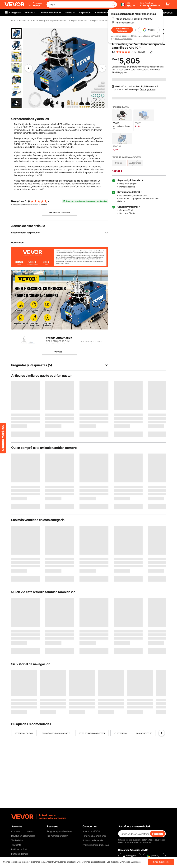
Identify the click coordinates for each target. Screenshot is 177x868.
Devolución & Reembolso (23, 836)
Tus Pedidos (17, 840)
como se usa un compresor (92, 733)
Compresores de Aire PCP (101, 21)
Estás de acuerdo (161, 862)
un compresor (121, 733)
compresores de (144, 733)
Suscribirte (158, 834)
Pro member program (58, 836)
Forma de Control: (121, 157)
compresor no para (24, 733)
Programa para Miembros (59, 831)
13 (39, 205)
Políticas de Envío (20, 849)
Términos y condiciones (141, 36)
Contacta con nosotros (22, 831)
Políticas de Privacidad (93, 840)
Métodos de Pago (20, 854)
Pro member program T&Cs (96, 845)
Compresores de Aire (78, 21)
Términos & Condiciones (94, 836)
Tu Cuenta (16, 845)
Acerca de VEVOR (91, 831)
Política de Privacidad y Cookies (138, 842)
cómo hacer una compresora (56, 733)
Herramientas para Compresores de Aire (49, 21)
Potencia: (117, 107)
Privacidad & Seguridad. (131, 862)
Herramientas (24, 21)
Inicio (13, 21)
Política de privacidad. (123, 38)
